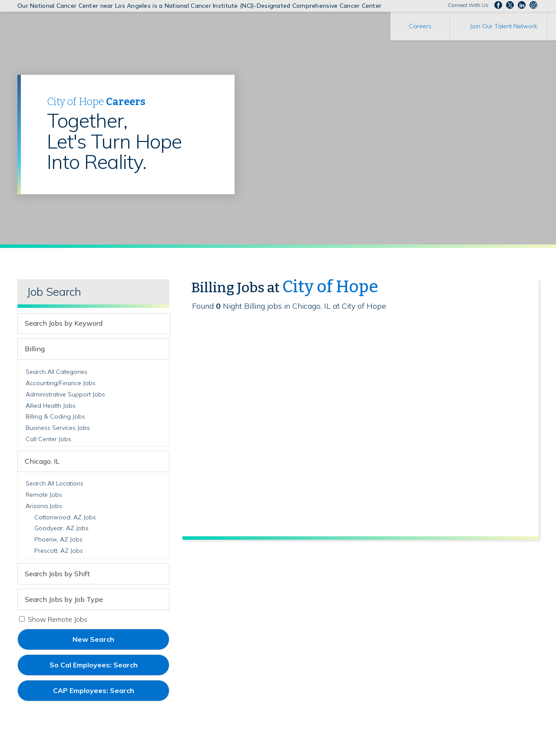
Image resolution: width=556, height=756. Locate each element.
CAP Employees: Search (108, 693)
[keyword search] (86, 324)
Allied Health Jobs (51, 406)
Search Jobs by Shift (57, 574)
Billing (35, 349)
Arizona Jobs (44, 506)
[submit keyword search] (162, 324)
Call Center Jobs (48, 439)
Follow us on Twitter (510, 5)
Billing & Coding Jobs (55, 416)
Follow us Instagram (533, 5)
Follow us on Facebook (498, 5)
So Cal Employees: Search (108, 668)
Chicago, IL (42, 461)
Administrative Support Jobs (65, 394)
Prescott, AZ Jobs (59, 551)
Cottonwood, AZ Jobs (65, 517)
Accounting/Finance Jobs (61, 383)
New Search (93, 639)
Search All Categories (56, 372)
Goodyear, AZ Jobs (61, 528)
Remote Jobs (44, 495)
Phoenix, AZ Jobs (58, 539)
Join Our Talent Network (504, 26)
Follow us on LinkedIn (522, 5)
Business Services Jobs (58, 428)
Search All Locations (55, 483)
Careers (420, 26)
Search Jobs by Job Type (64, 599)
